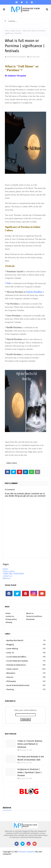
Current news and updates (26, 661)
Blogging (26, 644)
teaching (26, 689)
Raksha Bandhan (34, 292)
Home (7, 31)
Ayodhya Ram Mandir (26, 640)
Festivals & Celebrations (26, 665)
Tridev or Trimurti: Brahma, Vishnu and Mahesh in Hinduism (30, 744)
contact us (7, 576)
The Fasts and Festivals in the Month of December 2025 (31, 758)
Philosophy (26, 681)
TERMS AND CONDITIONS (13, 574)
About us (7, 578)
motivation (26, 673)
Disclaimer (30, 619)
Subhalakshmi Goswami (16, 57)
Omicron (26, 677)
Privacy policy (9, 571)
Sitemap (9, 622)
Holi (9, 283)
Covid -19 (26, 653)
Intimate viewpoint (27, 852)
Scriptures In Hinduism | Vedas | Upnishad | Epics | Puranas (30, 772)
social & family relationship (26, 685)
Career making (26, 649)
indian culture (16, 31)
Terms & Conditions (34, 616)
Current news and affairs (26, 657)
